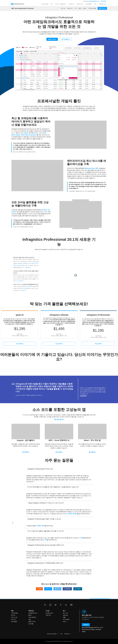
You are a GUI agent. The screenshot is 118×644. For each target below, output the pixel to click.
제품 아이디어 (32, 622)
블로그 (85, 8)
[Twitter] (56, 605)
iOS (48, 210)
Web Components (31, 135)
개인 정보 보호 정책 (52, 634)
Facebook (67, 589)
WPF (97, 168)
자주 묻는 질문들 (92, 8)
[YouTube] (71, 605)
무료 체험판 (88, 4)
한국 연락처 (103, 1)
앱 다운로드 (26, 452)
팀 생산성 (71, 4)
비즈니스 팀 (14, 617)
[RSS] (45, 605)
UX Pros (13, 615)
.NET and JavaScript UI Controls (22, 8)
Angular (26, 133)
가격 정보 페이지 (72, 514)
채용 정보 (65, 615)
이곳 (81, 538)
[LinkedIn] (66, 605)
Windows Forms (90, 168)
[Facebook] (61, 605)
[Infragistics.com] (19, 4)
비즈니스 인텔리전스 (61, 4)
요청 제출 (31, 624)
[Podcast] (50, 605)
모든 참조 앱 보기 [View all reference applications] (59, 419)
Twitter (57, 589)
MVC (44, 133)
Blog (39, 589)
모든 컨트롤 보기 (66, 39)
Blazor (13, 135)
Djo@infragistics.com (94, 1)
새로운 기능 (70, 8)
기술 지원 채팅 (32, 617)
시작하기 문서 (41, 526)
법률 (64, 617)
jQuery (18, 135)
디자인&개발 (14, 613)
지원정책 (101, 4)
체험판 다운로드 (102, 8)
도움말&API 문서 (33, 613)
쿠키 (61, 634)
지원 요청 (48, 615)
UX (52, 4)
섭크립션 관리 (49, 613)
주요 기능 (63, 8)
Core (37, 133)
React (23, 135)
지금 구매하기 (20, 344)
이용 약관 (66, 634)
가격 (95, 4)
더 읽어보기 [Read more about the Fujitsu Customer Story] (83, 396)
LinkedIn (78, 589)
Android (44, 210)
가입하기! (86, 625)
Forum (48, 589)
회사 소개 (65, 613)
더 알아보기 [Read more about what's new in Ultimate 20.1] (28, 267)
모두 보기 (13, 619)
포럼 (29, 619)
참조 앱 (80, 8)
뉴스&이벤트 (66, 619)
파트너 (65, 622)
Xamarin (14, 212)
